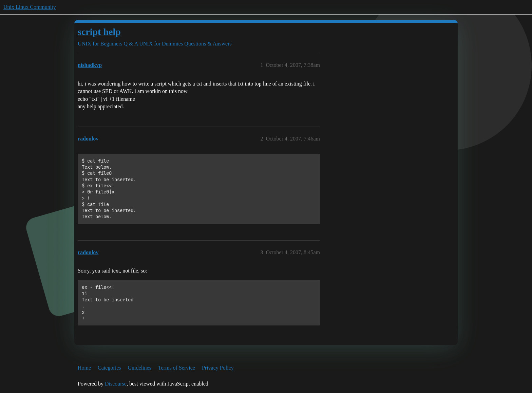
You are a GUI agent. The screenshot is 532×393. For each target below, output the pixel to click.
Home (84, 368)
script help (99, 32)
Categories (109, 368)
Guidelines (140, 368)
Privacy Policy (218, 368)
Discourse (116, 384)
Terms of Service (177, 368)
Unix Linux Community (30, 7)
